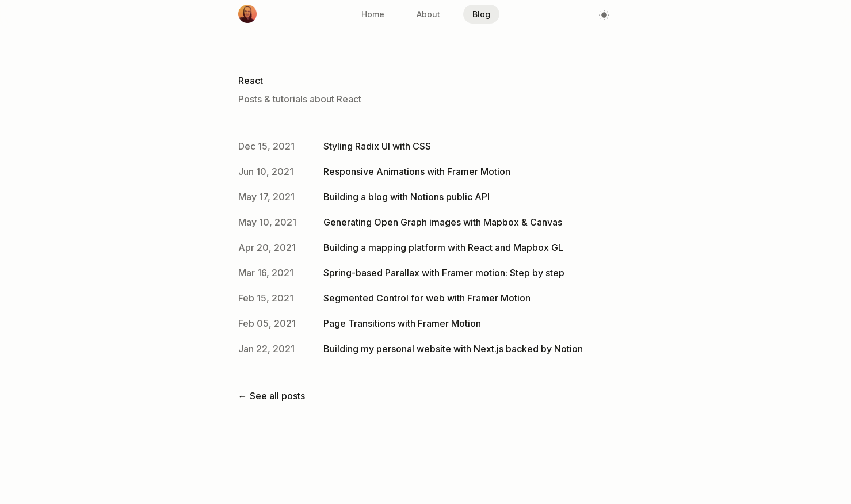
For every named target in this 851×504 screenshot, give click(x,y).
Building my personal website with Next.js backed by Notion (453, 349)
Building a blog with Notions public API (407, 197)
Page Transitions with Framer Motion (402, 323)
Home (373, 14)
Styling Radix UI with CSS (377, 146)
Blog (481, 14)
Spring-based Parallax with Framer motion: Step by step (444, 273)
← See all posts (272, 396)
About (428, 14)
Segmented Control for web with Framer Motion (427, 298)
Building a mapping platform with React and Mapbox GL (443, 247)
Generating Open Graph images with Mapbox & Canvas (443, 222)
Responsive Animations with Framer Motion (417, 171)
